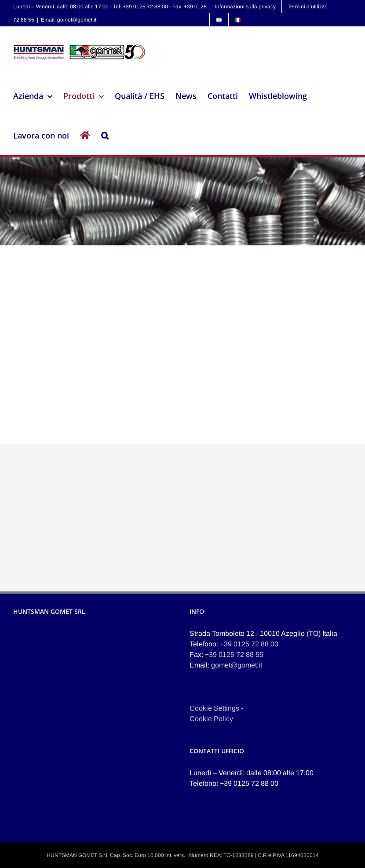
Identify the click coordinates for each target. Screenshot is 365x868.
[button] (105, 135)
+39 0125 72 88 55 (234, 655)
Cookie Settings (214, 708)
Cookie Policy (211, 719)
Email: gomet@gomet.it (69, 20)
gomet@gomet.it (237, 665)
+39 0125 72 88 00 (249, 644)
